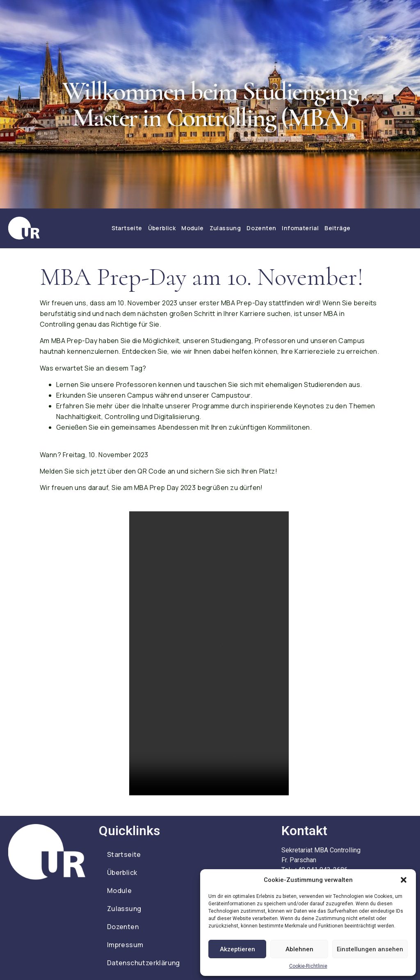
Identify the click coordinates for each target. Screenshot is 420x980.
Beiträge (337, 228)
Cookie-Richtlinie (308, 966)
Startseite (127, 228)
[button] (404, 880)
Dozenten (261, 228)
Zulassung (225, 228)
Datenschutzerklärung (144, 963)
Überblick (162, 228)
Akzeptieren (237, 949)
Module (192, 228)
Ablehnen (299, 949)
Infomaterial (300, 228)
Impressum (125, 945)
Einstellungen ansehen (370, 949)
